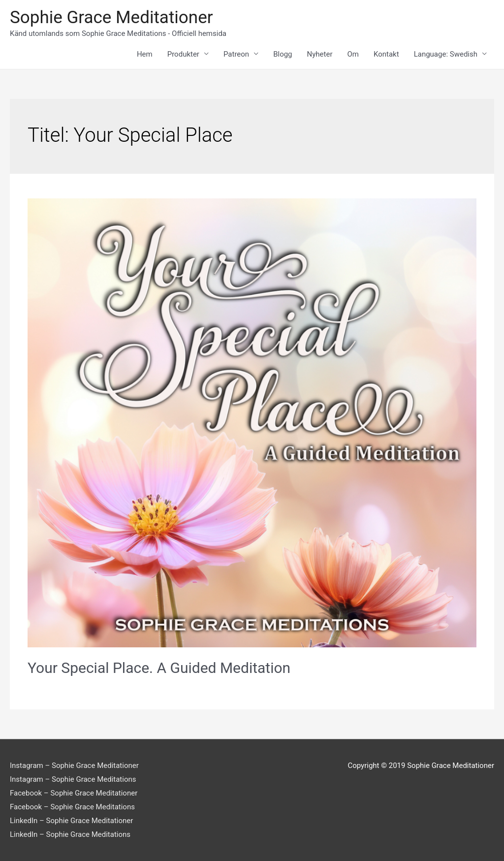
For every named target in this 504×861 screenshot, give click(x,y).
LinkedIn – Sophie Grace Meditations (70, 834)
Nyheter (320, 54)
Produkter (183, 54)
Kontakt (386, 54)
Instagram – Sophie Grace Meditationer (74, 765)
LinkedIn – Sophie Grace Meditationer (71, 821)
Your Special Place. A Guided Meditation (159, 668)
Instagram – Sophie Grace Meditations (73, 779)
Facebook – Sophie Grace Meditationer (74, 793)
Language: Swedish (446, 54)
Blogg (283, 54)
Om (353, 54)
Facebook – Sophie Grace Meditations (72, 807)
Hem (145, 54)
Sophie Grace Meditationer (111, 17)
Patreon (236, 54)
